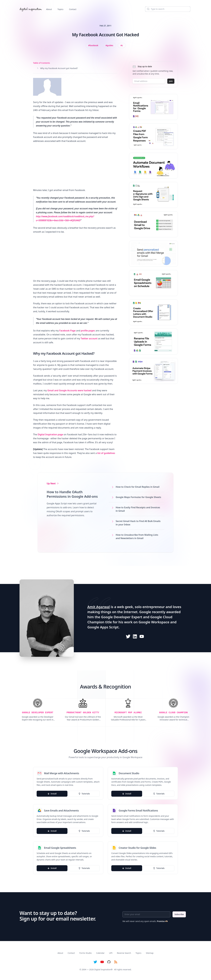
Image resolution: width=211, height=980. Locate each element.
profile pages (88, 331)
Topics (61, 9)
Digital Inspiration (103, 969)
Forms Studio (85, 953)
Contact (73, 9)
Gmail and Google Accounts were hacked (69, 390)
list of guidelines (106, 453)
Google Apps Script (103, 627)
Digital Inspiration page (50, 434)
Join (171, 81)
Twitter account (89, 338)
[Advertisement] (75, 166)
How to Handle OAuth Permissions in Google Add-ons (72, 494)
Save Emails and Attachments (61, 810)
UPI (111, 953)
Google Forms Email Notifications (138, 810)
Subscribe (179, 914)
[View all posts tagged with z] (122, 45)
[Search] (168, 9)
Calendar (100, 953)
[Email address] (149, 81)
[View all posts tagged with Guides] (109, 45)
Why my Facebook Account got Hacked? (57, 68)
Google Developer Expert (122, 617)
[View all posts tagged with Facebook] (93, 45)
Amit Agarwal (99, 607)
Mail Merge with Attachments (62, 773)
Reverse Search (124, 953)
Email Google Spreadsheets (60, 848)
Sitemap (150, 953)
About (49, 9)
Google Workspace (154, 622)
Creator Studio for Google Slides (137, 848)
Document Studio (129, 773)
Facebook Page (67, 331)
